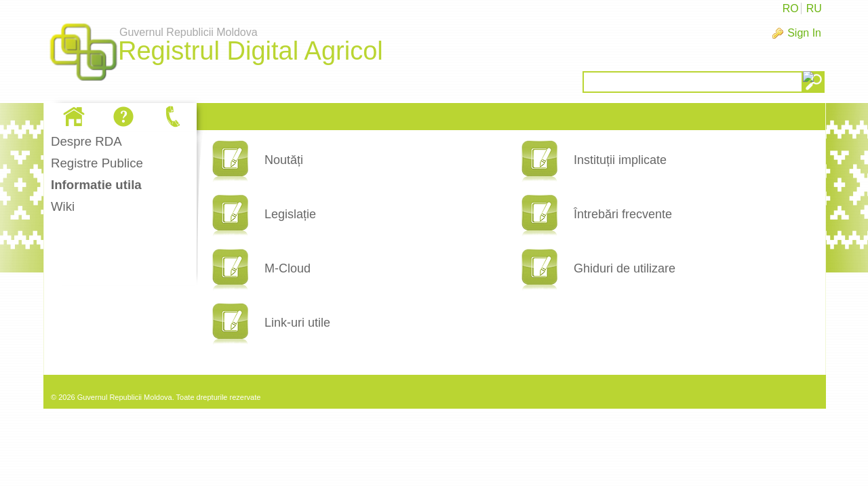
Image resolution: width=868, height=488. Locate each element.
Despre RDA (86, 141)
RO (791, 8)
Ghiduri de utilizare (625, 268)
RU (814, 8)
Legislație (290, 214)
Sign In (804, 33)
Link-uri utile (297, 323)
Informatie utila (96, 185)
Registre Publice (97, 163)
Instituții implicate (620, 160)
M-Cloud (288, 268)
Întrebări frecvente (623, 214)
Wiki (63, 206)
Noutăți (284, 160)
